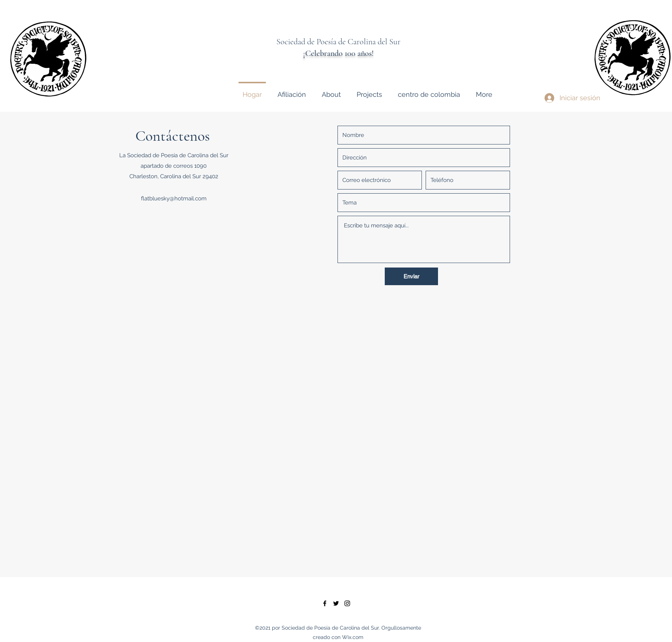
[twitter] (336, 603)
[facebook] (325, 603)
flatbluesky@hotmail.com (174, 198)
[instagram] (347, 603)
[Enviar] (411, 276)
